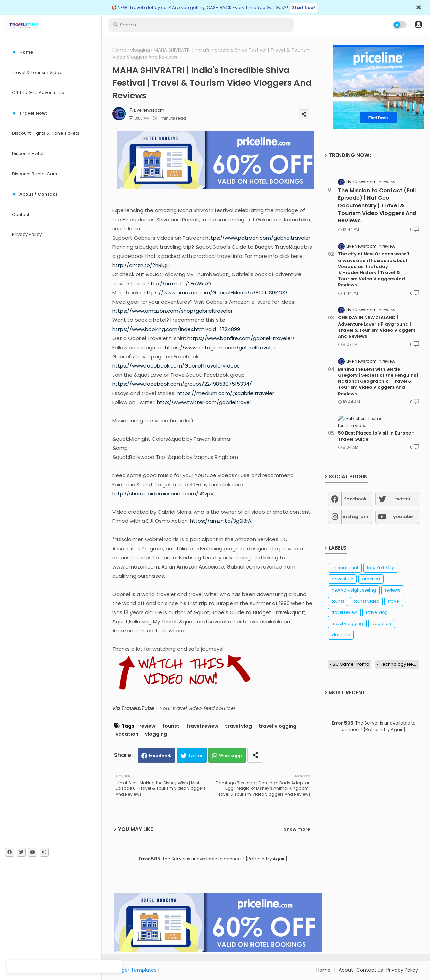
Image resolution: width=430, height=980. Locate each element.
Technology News (400, 664)
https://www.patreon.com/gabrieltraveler (258, 238)
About (346, 970)
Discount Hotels (29, 153)
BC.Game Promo (351, 664)
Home (119, 50)
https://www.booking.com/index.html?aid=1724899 (176, 329)
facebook (355, 499)
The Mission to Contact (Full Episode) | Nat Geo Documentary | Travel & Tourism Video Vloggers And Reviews (377, 206)
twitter (403, 499)
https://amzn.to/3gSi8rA (221, 521)
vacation (127, 734)
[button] (419, 25)
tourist (171, 726)
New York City (381, 568)
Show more (297, 829)
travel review (202, 726)
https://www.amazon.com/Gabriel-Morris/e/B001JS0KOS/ (216, 293)
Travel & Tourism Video (37, 73)
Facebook (160, 755)
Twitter (196, 755)
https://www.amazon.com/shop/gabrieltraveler (172, 311)
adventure (342, 579)
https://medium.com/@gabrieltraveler (225, 393)
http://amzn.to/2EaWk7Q (179, 283)
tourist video (366, 601)
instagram (356, 517)
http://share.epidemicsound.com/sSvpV (163, 494)
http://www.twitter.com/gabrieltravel (204, 402)
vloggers (341, 635)
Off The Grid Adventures (38, 93)
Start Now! (304, 8)
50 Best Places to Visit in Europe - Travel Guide (376, 436)
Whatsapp (231, 755)
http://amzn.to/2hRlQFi (141, 265)
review (147, 726)
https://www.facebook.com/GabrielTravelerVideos (176, 366)
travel (394, 601)
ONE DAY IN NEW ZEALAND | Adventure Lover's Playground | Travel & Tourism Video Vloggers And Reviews (377, 327)
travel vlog (238, 726)
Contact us (370, 970)
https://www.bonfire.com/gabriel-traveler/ (241, 338)
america (371, 579)
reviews (393, 590)
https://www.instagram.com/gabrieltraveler (220, 347)
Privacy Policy (27, 234)
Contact (21, 214)
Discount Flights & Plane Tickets (46, 133)
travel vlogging (278, 726)
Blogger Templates (134, 970)
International (345, 568)
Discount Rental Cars (34, 174)
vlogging (140, 50)
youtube (403, 517)
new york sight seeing (354, 590)
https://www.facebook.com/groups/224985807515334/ (182, 384)
